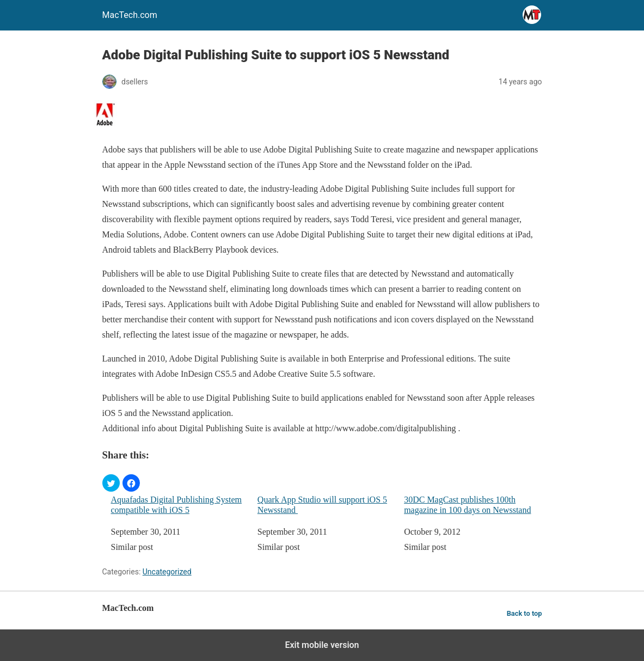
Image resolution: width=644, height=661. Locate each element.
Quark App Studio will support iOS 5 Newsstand (322, 505)
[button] (111, 483)
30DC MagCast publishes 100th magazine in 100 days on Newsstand (467, 505)
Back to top (525, 613)
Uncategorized (167, 572)
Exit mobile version (322, 645)
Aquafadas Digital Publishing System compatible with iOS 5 (176, 505)
